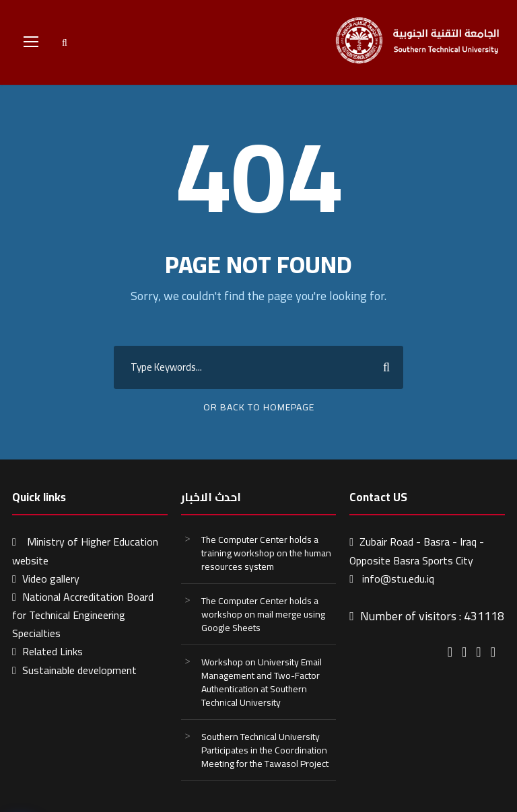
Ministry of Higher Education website (85, 551)
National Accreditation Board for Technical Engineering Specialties (83, 615)
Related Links (53, 651)
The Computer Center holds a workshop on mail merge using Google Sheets (263, 614)
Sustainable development (79, 670)
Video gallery (51, 579)
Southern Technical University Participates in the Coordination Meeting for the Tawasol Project (265, 750)
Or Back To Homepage (259, 407)
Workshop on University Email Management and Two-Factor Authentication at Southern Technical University (262, 682)
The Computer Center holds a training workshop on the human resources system (266, 553)
